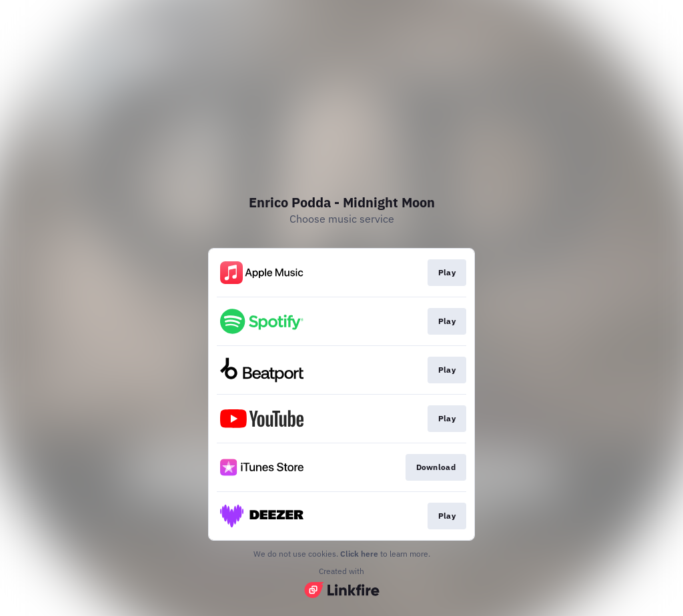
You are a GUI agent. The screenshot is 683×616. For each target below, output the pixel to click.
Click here (359, 554)
